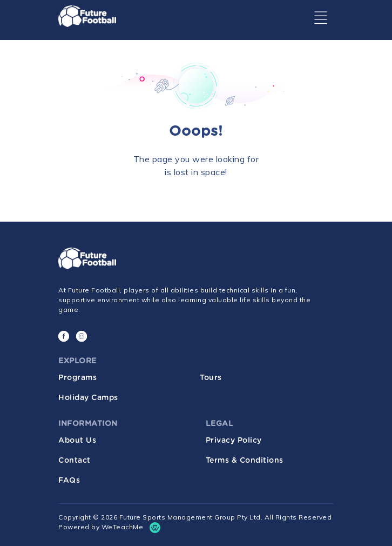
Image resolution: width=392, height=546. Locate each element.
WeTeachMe (123, 527)
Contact (75, 461)
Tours (211, 378)
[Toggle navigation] (321, 18)
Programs (77, 378)
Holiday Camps (88, 398)
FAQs (69, 481)
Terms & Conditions (245, 461)
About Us (77, 441)
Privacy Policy (234, 441)
